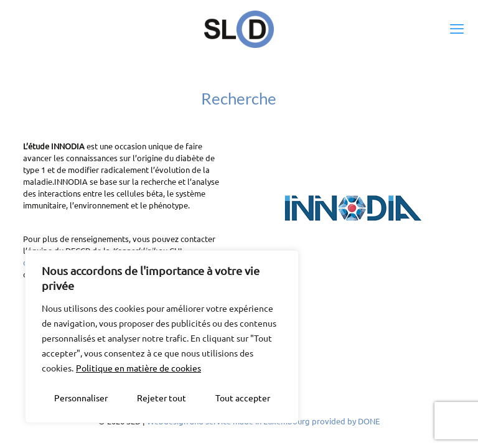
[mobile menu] (458, 28)
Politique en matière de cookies (138, 368)
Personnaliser (81, 398)
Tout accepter (243, 398)
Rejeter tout (162, 398)
